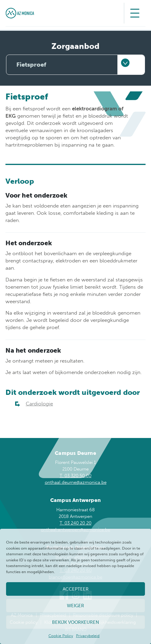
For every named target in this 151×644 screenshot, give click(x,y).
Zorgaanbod (75, 46)
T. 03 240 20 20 (75, 523)
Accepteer (76, 589)
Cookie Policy (61, 636)
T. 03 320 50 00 (75, 476)
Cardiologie (39, 404)
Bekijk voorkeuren (75, 622)
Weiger (75, 606)
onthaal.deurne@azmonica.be (76, 482)
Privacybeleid (88, 636)
